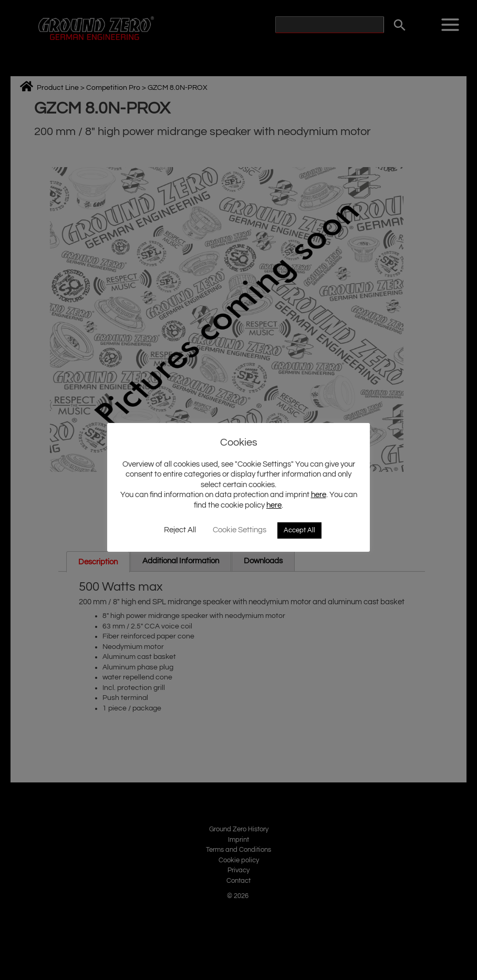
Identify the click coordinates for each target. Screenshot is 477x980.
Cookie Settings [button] (240, 530)
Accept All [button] (299, 530)
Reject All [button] (180, 530)
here (319, 495)
